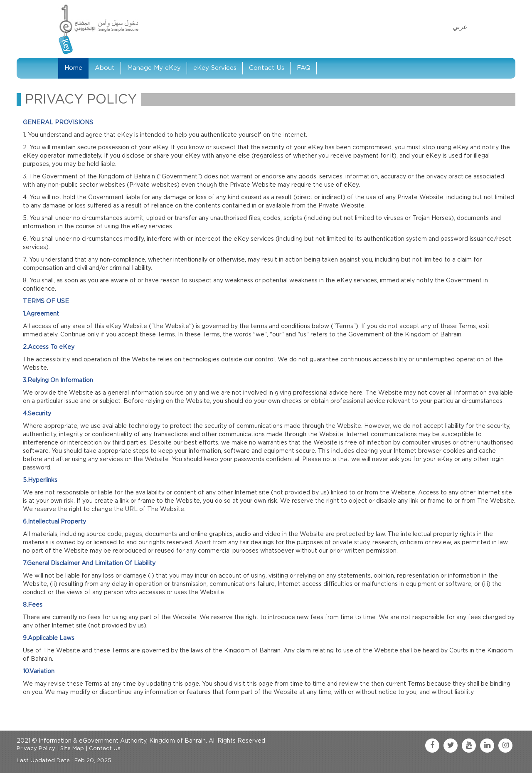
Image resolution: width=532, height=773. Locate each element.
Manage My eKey (154, 68)
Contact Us (267, 68)
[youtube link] (469, 746)
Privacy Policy (36, 749)
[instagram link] (505, 746)
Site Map (72, 749)
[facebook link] (432, 746)
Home (73, 68)
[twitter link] (451, 746)
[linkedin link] (487, 746)
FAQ (304, 68)
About (105, 68)
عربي (460, 27)
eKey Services (215, 68)
